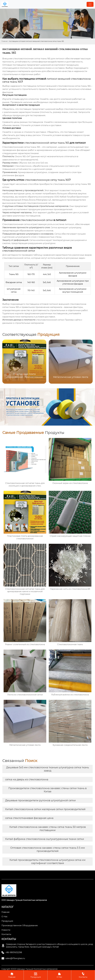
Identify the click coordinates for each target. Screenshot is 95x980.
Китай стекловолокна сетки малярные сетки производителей (45, 809)
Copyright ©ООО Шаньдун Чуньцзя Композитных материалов (30, 969)
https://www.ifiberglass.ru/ (36, 200)
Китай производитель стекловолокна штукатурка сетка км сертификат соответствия (47, 862)
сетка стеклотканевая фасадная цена (29, 818)
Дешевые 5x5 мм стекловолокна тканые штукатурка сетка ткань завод (47, 769)
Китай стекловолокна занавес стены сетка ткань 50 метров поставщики (48, 829)
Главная (5, 41)
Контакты (83, 975)
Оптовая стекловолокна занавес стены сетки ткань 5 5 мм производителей (48, 849)
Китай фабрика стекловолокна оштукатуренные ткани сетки (45, 839)
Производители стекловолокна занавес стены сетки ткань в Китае (47, 790)
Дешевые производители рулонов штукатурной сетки (40, 800)
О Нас (59, 975)
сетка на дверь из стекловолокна (27, 779)
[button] (88, 361)
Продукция (36, 975)
